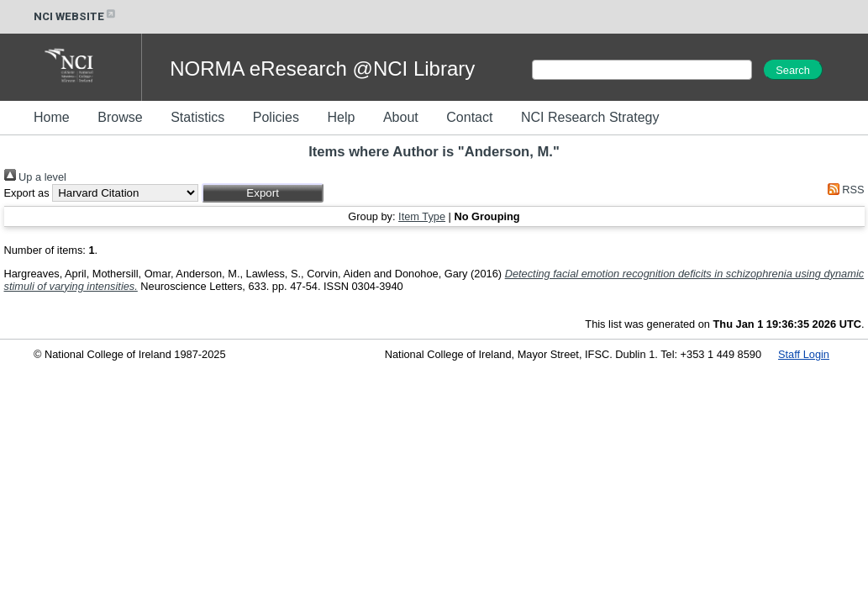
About (401, 117)
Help (341, 117)
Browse (120, 117)
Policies (276, 117)
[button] (263, 193)
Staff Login (804, 354)
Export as (27, 193)
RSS (843, 190)
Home (52, 117)
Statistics (197, 117)
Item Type (422, 216)
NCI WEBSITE (76, 16)
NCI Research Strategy (590, 117)
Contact (469, 117)
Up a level (35, 177)
